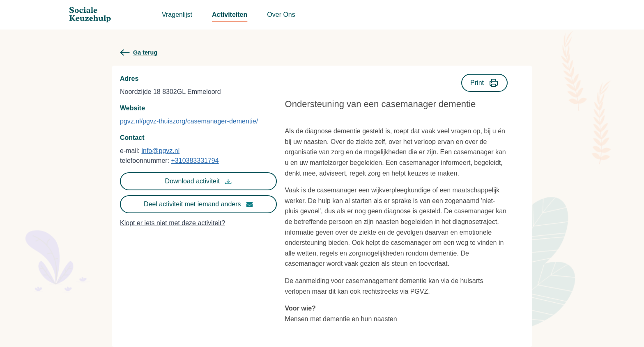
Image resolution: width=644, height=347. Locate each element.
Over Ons (281, 15)
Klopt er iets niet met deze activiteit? (172, 223)
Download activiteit (198, 181)
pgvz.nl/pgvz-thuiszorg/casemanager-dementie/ (189, 121)
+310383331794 (195, 161)
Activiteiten (230, 15)
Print (484, 83)
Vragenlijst (177, 15)
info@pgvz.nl (160, 151)
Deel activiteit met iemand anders (198, 204)
